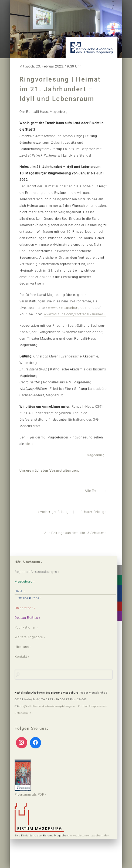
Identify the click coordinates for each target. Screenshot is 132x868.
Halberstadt (24, 608)
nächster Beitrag (92, 512)
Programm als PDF (29, 778)
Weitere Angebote (29, 637)
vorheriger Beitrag (54, 512)
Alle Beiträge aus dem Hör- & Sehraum (74, 533)
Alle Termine (95, 491)
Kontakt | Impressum (92, 706)
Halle (18, 591)
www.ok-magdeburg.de (66, 308)
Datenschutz (23, 713)
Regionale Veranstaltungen (36, 572)
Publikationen (26, 627)
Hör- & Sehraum (27, 562)
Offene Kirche (29, 598)
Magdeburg (96, 455)
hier (28, 444)
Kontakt (21, 657)
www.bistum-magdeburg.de (89, 835)
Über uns (22, 647)
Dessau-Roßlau (26, 618)
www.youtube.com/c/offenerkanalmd (74, 314)
